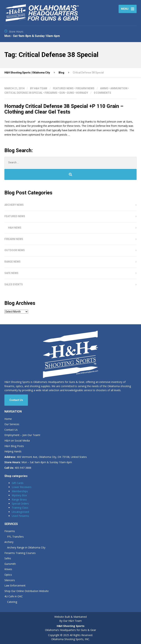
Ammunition (119, 88)
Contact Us (16, 400)
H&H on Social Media (17, 441)
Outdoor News (15, 250)
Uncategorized (20, 512)
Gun (62, 93)
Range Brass (19, 499)
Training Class (20, 508)
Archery (9, 542)
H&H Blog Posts (14, 446)
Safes (8, 558)
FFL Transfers (15, 537)
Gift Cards (18, 483)
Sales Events (14, 284)
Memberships (20, 491)
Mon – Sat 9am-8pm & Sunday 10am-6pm (38, 462)
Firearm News (85, 88)
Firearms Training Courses (20, 553)
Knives (8, 569)
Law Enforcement (15, 585)
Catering (12, 602)
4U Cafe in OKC (14, 596)
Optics (8, 575)
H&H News (15, 228)
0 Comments (102, 93)
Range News (12, 262)
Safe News (11, 273)
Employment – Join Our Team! (22, 435)
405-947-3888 (18, 468)
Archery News (14, 205)
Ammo (104, 88)
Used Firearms (20, 516)
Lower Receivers (22, 487)
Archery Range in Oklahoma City (26, 547)
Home (8, 419)
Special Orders (20, 504)
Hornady (82, 93)
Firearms (51, 93)
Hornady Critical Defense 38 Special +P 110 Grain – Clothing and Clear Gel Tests (64, 109)
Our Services (12, 424)
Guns (70, 93)
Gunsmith (10, 564)
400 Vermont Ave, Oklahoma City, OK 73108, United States (46, 457)
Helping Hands (13, 451)
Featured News (63, 88)
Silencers (10, 580)
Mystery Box (19, 495)
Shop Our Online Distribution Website (27, 591)
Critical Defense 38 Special (23, 93)
